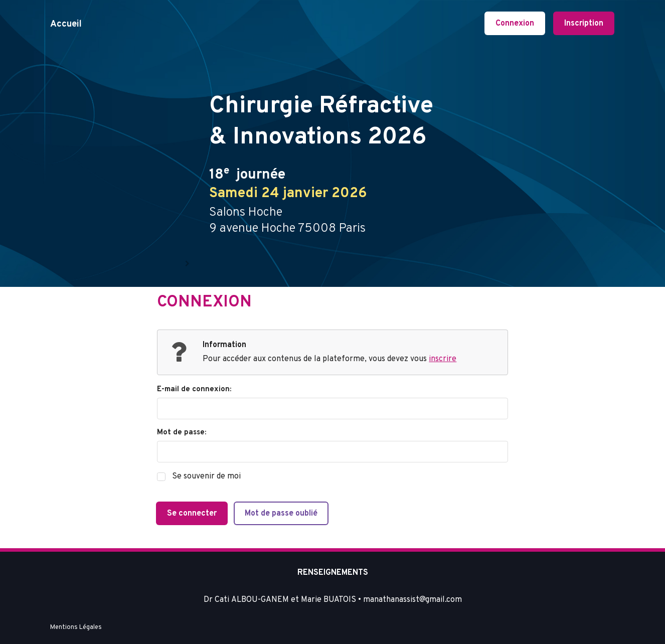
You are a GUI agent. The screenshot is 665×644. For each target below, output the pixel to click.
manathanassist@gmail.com (412, 600)
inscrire (443, 359)
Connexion (515, 24)
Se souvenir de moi (206, 477)
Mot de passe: (182, 433)
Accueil (66, 24)
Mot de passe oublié (281, 514)
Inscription (584, 24)
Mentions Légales (76, 627)
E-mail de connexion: (194, 389)
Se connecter (192, 514)
